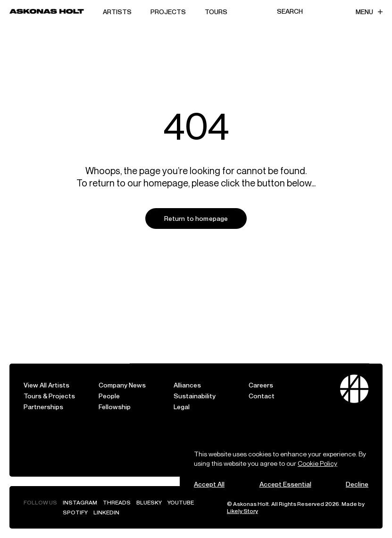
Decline (357, 484)
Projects (168, 12)
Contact (262, 396)
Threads (117, 502)
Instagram (80, 502)
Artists (117, 12)
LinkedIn (106, 512)
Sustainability (195, 396)
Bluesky (149, 502)
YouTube (181, 502)
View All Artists (46, 385)
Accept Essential (285, 484)
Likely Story (242, 511)
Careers (261, 385)
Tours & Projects (49, 396)
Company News (122, 385)
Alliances (187, 385)
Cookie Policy (317, 463)
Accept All (209, 484)
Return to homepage (196, 218)
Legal (182, 407)
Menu (369, 12)
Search (290, 11)
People (109, 396)
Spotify (75, 512)
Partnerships (43, 407)
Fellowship (115, 407)
